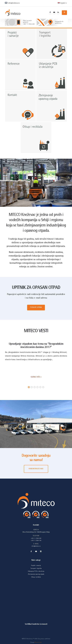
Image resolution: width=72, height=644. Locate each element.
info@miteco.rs (12, 3)
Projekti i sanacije (36, 566)
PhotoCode (38, 643)
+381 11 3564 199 (36, 541)
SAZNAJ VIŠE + (36, 377)
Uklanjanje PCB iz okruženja (36, 572)
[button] (29, 387)
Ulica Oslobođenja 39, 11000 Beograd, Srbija (36, 532)
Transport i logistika (36, 569)
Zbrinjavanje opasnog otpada (36, 575)
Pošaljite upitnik (36, 307)
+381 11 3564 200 (36, 538)
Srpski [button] (62, 3)
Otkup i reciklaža (36, 578)
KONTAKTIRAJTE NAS (36, 469)
